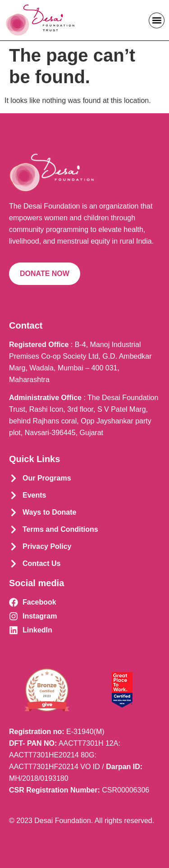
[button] (157, 20)
